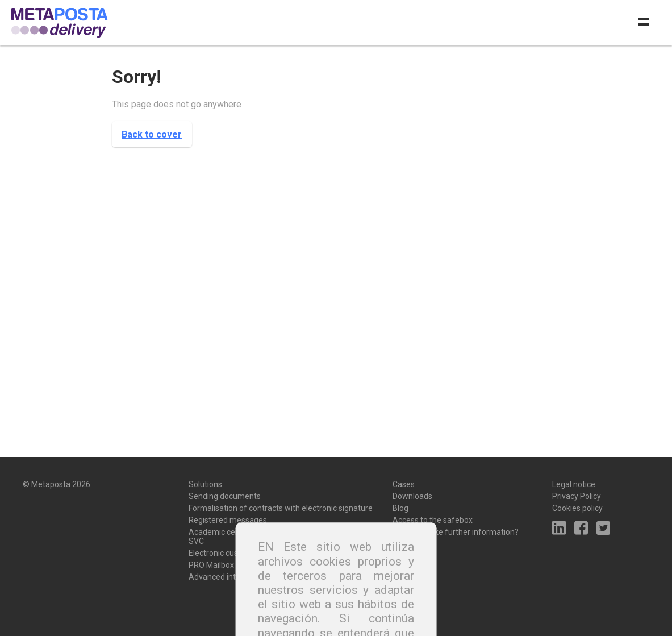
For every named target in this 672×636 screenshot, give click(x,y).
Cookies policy (577, 508)
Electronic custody (221, 553)
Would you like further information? (456, 532)
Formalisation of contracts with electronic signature (281, 508)
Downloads (412, 496)
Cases (404, 484)
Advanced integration (227, 577)
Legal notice (574, 484)
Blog (400, 508)
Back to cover (152, 134)
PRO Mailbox (211, 565)
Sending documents (225, 496)
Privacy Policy (577, 496)
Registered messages (228, 520)
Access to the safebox (433, 520)
